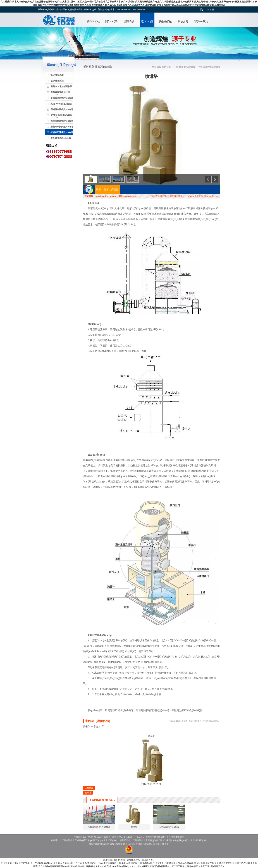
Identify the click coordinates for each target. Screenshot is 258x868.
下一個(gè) (215, 179)
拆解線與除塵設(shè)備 (209, 67)
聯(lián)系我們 (201, 23)
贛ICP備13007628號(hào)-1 (102, 844)
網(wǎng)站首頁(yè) (93, 23)
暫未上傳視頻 (111, 189)
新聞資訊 (129, 21)
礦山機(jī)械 (165, 21)
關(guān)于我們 (111, 23)
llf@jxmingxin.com (127, 196)
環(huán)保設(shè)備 (147, 23)
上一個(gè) (208, 179)
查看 (167, 844)
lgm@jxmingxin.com (106, 196)
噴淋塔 (88, 793)
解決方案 (183, 21)
